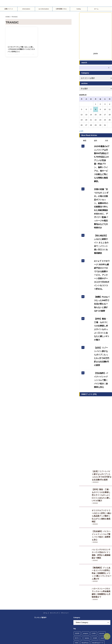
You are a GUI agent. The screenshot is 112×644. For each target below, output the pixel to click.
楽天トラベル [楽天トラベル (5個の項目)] (92, 585)
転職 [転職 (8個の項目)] (84, 595)
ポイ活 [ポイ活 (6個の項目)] (100, 566)
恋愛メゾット (9, 9)
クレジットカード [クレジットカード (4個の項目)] (81, 562)
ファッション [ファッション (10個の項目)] (90, 566)
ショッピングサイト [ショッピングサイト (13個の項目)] (96, 562)
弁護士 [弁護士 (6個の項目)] (89, 580)
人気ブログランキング (42, 605)
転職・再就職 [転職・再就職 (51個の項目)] (93, 595)
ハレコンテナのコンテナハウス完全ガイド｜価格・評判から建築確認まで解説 (102, 471)
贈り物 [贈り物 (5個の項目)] (77, 595)
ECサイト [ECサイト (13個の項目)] (78, 548)
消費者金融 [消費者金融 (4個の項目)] (78, 590)
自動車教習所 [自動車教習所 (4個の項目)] (90, 590)
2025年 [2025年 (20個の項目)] (77, 543)
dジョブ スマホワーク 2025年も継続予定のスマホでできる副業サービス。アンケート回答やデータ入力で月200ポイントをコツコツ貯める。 (102, 236)
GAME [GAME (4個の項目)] (95, 548)
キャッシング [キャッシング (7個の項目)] (101, 557)
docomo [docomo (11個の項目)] (102, 543)
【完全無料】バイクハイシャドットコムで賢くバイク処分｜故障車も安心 (102, 456)
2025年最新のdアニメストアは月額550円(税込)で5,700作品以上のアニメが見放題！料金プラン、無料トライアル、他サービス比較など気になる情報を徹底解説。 (102, 158)
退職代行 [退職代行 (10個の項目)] (104, 595)
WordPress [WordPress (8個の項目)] (85, 552)
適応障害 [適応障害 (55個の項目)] (87, 599)
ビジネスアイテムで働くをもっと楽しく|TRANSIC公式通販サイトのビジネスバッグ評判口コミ (21, 49)
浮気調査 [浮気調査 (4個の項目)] (103, 585)
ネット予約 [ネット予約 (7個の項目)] (78, 566)
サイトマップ (54, 522)
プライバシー (65, 522)
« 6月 (81, 131)
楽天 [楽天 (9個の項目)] (83, 585)
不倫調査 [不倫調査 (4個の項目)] (93, 571)
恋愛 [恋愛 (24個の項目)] (96, 580)
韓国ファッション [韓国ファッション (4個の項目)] (81, 604)
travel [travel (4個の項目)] (102, 548)
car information (44, 9)
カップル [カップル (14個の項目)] (90, 557)
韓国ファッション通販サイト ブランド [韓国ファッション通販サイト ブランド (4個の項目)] (87, 609)
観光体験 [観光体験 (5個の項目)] (101, 590)
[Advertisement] (96, 386)
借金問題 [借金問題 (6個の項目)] (102, 571)
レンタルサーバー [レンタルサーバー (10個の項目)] (81, 571)
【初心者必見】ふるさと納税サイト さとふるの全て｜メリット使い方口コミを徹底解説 (102, 214)
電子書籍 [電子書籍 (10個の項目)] (96, 599)
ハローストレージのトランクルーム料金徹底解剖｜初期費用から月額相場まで (102, 503)
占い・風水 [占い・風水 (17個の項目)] (85, 576)
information (26, 9)
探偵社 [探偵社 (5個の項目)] (103, 580)
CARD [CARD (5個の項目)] (94, 543)
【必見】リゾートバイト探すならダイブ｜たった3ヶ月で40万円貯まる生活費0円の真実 (101, 297)
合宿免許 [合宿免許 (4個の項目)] (95, 576)
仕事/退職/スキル (61, 9)
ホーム (96, 9)
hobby (79, 9)
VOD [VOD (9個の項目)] (76, 552)
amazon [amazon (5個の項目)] (86, 543)
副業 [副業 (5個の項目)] (76, 576)
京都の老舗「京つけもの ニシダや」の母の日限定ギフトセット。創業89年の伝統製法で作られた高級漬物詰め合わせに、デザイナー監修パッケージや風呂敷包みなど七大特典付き (102, 189)
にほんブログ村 (40, 557)
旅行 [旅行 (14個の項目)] (76, 585)
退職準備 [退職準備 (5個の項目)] (78, 599)
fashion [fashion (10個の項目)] (87, 548)
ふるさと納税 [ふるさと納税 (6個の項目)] (79, 557)
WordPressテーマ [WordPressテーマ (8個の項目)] (98, 552)
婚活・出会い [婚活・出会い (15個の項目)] (79, 580)
